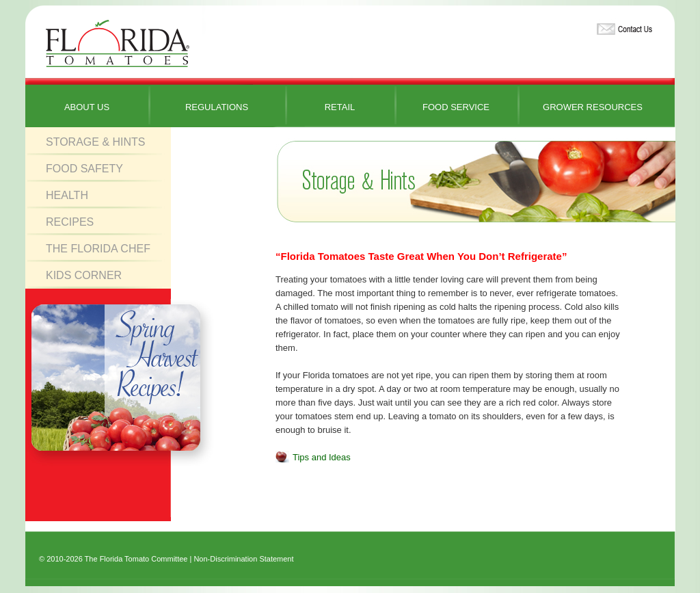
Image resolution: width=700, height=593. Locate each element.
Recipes (70, 222)
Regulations (217, 107)
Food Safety (84, 169)
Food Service (456, 107)
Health (67, 195)
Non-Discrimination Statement (243, 559)
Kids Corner (84, 275)
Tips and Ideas (322, 457)
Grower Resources (593, 107)
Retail (340, 107)
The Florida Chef (98, 249)
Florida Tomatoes (118, 44)
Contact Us (623, 26)
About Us (87, 107)
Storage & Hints (96, 142)
